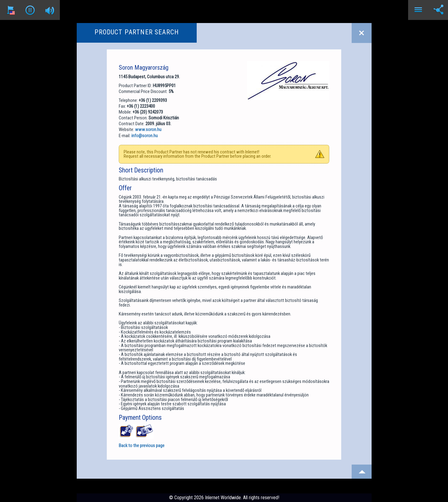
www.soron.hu (148, 129)
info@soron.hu (145, 136)
